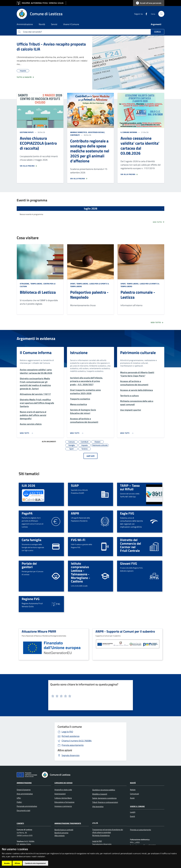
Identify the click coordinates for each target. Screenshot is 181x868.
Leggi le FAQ (67, 732)
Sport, (73, 284)
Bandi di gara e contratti (64, 830)
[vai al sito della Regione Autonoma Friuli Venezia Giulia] (41, 3)
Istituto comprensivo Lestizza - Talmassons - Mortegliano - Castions (81, 572)
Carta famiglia (31, 540)
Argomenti (156, 24)
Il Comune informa (129, 132)
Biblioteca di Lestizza (38, 292)
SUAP (75, 485)
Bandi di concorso (61, 833)
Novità (133, 783)
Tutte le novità (25, 77)
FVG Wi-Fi (78, 540)
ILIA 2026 (28, 485)
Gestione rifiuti (27, 132)
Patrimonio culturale (138, 353)
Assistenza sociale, (97, 132)
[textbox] (90, 696)
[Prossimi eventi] (162, 208)
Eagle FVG (127, 513)
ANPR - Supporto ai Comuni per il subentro (125, 631)
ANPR (75, 513)
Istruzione (79, 353)
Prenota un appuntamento (140, 830)
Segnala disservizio (71, 755)
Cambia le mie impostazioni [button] (35, 863)
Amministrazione (24, 783)
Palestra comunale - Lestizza (138, 295)
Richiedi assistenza (70, 736)
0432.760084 (77, 741)
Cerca (157, 32)
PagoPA (27, 513)
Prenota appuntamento (73, 745)
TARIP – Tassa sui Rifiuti (130, 487)
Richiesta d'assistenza (101, 835)
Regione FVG (31, 599)
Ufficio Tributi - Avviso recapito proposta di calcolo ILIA (51, 47)
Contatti (20, 823)
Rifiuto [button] (17, 863)
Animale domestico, (79, 132)
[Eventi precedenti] (19, 208)
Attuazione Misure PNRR (39, 631)
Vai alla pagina (29, 166)
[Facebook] (145, 14)
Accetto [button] (7, 863)
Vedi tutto (159, 222)
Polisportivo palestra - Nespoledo (89, 295)
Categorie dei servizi (63, 783)
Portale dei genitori (29, 565)
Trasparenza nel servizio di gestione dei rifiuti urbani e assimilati (108, 831)
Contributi (75, 135)
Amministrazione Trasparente (68, 823)
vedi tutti (90, 456)
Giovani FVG (129, 563)
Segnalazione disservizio (102, 844)
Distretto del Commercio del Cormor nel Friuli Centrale (131, 545)
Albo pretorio (60, 836)
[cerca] (161, 14)
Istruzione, (25, 284)
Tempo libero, (36, 284)
